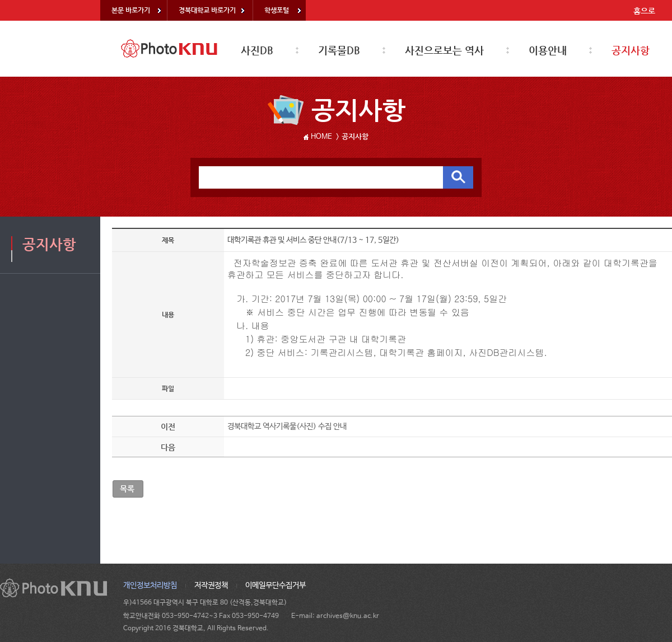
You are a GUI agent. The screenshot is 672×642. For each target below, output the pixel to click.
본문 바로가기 (131, 10)
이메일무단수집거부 (276, 585)
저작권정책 (211, 585)
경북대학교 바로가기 (207, 10)
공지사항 (631, 50)
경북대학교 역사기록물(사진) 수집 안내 (287, 427)
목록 (127, 489)
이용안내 (548, 50)
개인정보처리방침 (150, 585)
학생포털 (277, 10)
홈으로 (644, 11)
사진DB (257, 50)
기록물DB (339, 50)
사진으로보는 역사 (444, 50)
